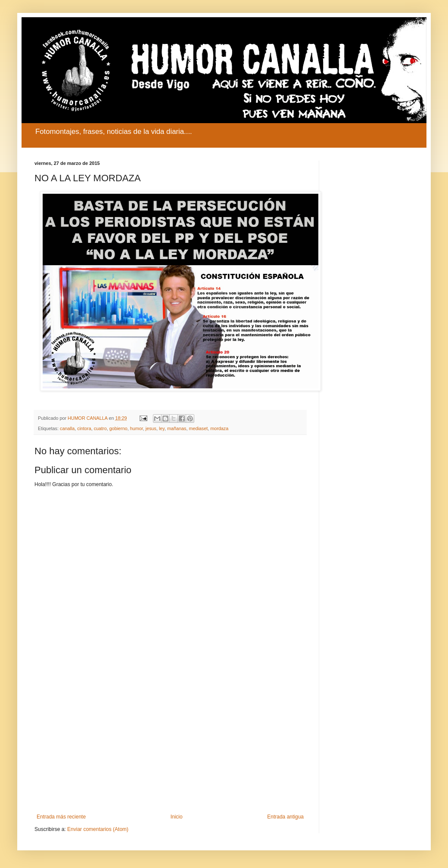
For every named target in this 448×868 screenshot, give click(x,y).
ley (162, 428)
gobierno (118, 428)
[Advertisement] (170, 743)
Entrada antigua (285, 817)
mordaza (219, 428)
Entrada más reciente (61, 817)
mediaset (198, 428)
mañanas (177, 428)
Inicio (177, 817)
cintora (84, 428)
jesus (151, 428)
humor (137, 428)
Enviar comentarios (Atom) (98, 829)
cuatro (100, 428)
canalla (67, 428)
